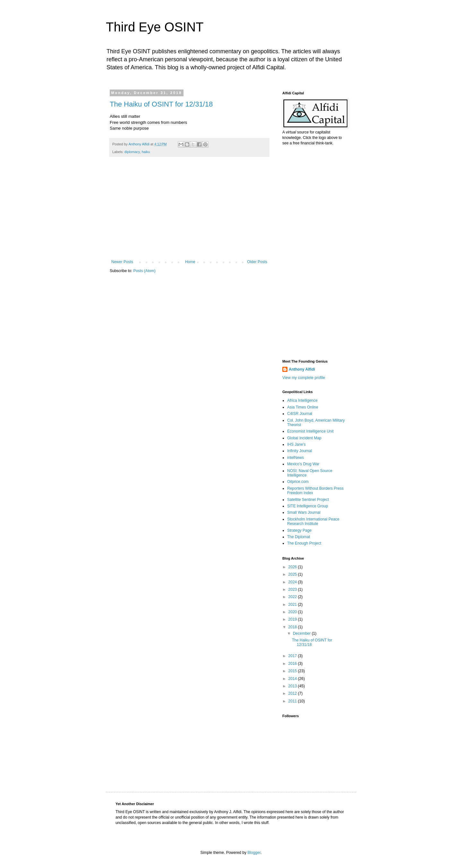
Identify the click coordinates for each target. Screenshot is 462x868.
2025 (293, 574)
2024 (293, 582)
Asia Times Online (303, 407)
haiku (146, 152)
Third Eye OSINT (155, 27)
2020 (293, 612)
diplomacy (132, 152)
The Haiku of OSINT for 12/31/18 (161, 104)
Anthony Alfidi (302, 369)
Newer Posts (122, 262)
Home (190, 262)
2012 (293, 693)
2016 (293, 664)
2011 (293, 701)
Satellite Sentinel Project (308, 500)
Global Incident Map (304, 438)
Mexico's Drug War (303, 464)
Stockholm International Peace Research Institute (313, 521)
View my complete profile (304, 378)
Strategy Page (299, 530)
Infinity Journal (299, 451)
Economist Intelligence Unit (310, 431)
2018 (293, 627)
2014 (293, 679)
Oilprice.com (298, 482)
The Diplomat (299, 537)
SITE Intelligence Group (308, 506)
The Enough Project (304, 543)
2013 (293, 686)
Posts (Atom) (144, 271)
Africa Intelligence (302, 400)
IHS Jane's (296, 444)
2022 (293, 597)
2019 (293, 619)
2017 (293, 656)
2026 (293, 567)
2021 (293, 605)
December (302, 633)
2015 (293, 671)
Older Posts (257, 262)
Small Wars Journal (304, 512)
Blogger (254, 853)
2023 (293, 589)
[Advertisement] (189, 211)
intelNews (295, 458)
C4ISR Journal (300, 414)
